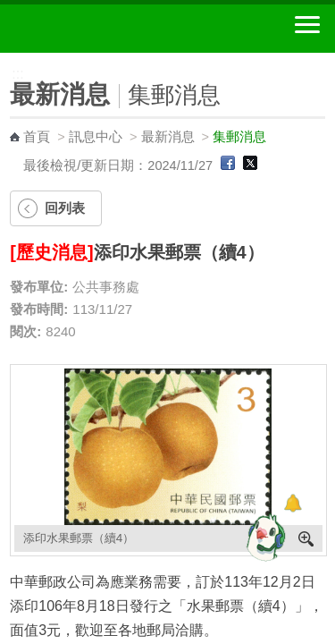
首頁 (37, 137)
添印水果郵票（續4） (79, 538)
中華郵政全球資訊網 (112, 29)
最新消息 (168, 137)
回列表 (65, 208)
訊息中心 (96, 137)
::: (6, 60)
